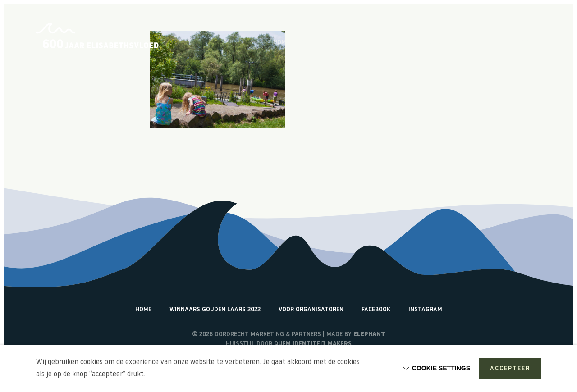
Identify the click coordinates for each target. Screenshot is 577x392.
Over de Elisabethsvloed (339, 43)
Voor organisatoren (311, 310)
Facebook (376, 310)
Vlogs (398, 43)
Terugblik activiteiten (454, 43)
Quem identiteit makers (313, 344)
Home (281, 43)
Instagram (425, 310)
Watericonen (521, 43)
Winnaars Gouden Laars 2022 (215, 310)
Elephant (369, 335)
